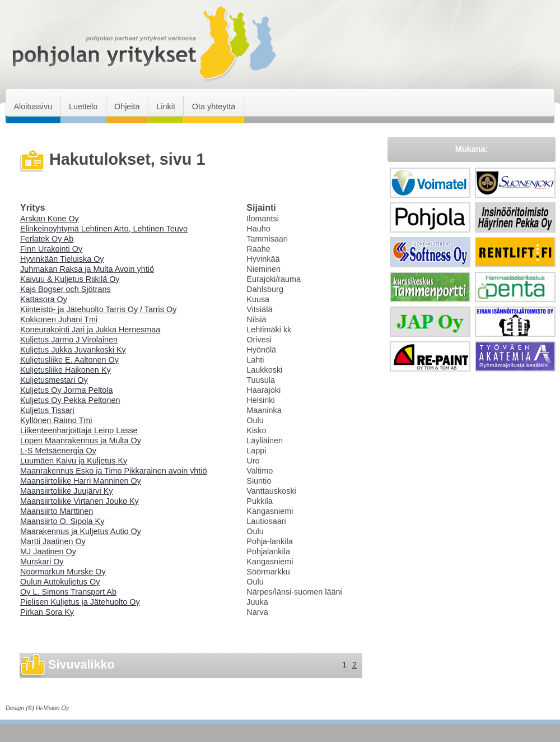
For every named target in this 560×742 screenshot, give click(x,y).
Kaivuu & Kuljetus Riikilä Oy (70, 279)
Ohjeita (127, 106)
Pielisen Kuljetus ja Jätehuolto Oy (80, 602)
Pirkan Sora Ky (47, 612)
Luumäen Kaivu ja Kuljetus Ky (74, 461)
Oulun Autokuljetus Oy (60, 582)
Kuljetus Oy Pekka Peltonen (70, 400)
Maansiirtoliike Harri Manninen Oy (81, 481)
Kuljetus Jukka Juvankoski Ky (73, 350)
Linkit (166, 106)
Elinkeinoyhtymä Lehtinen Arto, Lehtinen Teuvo (104, 229)
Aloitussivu (33, 106)
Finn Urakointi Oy (51, 249)
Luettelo (83, 106)
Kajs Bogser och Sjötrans (66, 289)
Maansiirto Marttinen (57, 511)
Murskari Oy (42, 562)
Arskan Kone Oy (50, 219)
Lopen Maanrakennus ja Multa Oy (81, 440)
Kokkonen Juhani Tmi (59, 319)
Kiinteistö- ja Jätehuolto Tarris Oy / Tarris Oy (98, 309)
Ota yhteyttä (214, 106)
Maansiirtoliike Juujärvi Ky (67, 491)
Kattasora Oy (44, 299)
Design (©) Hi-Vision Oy (37, 708)
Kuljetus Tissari (47, 410)
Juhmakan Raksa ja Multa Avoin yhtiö (87, 269)
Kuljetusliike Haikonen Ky (66, 370)
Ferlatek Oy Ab (47, 239)
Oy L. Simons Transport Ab (68, 592)
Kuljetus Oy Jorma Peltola (67, 390)
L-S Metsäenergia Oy (58, 451)
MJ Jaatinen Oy (48, 551)
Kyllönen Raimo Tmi (56, 420)
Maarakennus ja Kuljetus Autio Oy (81, 531)
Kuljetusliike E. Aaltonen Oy (69, 360)
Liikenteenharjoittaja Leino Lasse (79, 430)
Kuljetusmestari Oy (54, 380)
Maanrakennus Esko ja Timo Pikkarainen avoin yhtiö (114, 471)
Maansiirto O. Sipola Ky (62, 521)
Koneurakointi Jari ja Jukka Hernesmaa (90, 330)
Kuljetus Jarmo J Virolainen (69, 340)
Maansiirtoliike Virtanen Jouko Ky (80, 501)
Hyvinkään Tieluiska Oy (62, 259)
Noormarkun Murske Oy (63, 572)
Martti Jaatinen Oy (53, 541)
